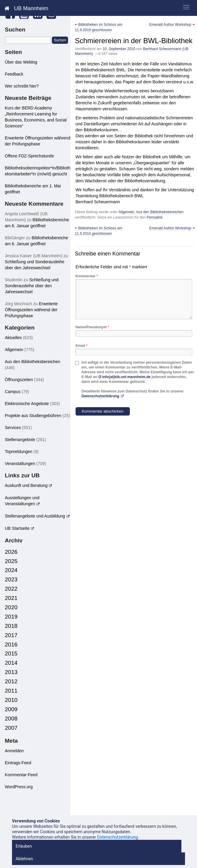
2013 (11, 672)
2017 (11, 635)
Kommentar (87, 276)
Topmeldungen (19, 452)
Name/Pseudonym (92, 327)
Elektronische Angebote (27, 404)
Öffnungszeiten (19, 380)
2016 (11, 644)
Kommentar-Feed (21, 775)
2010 (11, 700)
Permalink (155, 217)
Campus (13, 392)
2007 (11, 728)
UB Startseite (17, 528)
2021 (11, 598)
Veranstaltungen (20, 464)
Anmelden (14, 751)
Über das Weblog (21, 62)
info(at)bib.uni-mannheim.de (126, 377)
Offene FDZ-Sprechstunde (29, 156)
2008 (11, 719)
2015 (11, 653)
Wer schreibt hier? (22, 86)
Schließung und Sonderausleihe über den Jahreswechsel (32, 286)
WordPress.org (19, 787)
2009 (11, 709)
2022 (11, 589)
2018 (11, 626)
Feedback (14, 74)
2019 (11, 617)
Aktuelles (13, 338)
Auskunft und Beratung (26, 485)
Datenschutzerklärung (100, 396)
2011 (11, 691)
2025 (11, 561)
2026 (11, 552)
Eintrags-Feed (18, 763)
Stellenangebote (20, 440)
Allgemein (126, 212)
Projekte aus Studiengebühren (33, 416)
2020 (11, 607)
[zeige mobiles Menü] (186, 7)
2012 (11, 681)
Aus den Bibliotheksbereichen (160, 212)
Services (13, 428)
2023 (11, 579)
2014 (11, 663)
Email (82, 346)
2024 (11, 570)
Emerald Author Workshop (172, 25)
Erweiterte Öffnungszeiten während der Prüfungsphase (31, 310)
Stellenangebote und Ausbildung (35, 516)
